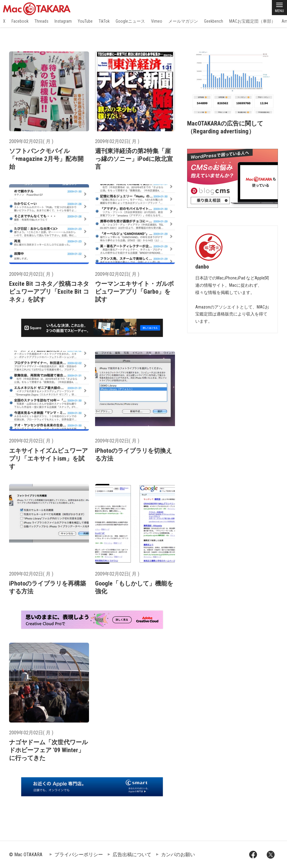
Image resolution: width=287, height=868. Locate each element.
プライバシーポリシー (79, 855)
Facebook (20, 21)
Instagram (63, 21)
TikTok (104, 21)
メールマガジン (183, 21)
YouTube (85, 21)
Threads (41, 21)
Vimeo (157, 21)
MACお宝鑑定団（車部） (252, 21)
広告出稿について (132, 855)
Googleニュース (130, 21)
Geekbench (214, 21)
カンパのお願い (178, 855)
